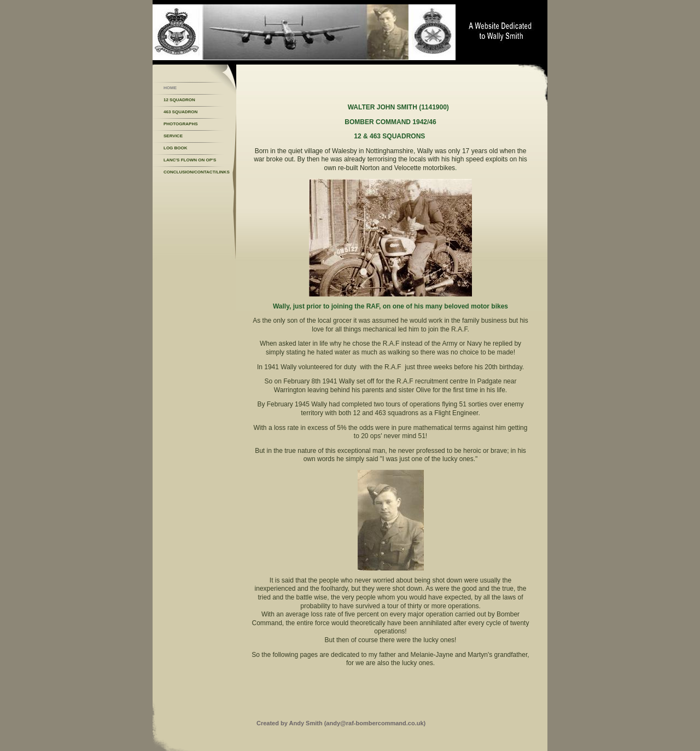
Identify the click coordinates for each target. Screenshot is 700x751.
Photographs (181, 124)
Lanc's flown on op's (190, 160)
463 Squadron (180, 112)
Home (170, 88)
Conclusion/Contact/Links (197, 172)
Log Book (176, 148)
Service (173, 136)
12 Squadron (179, 100)
